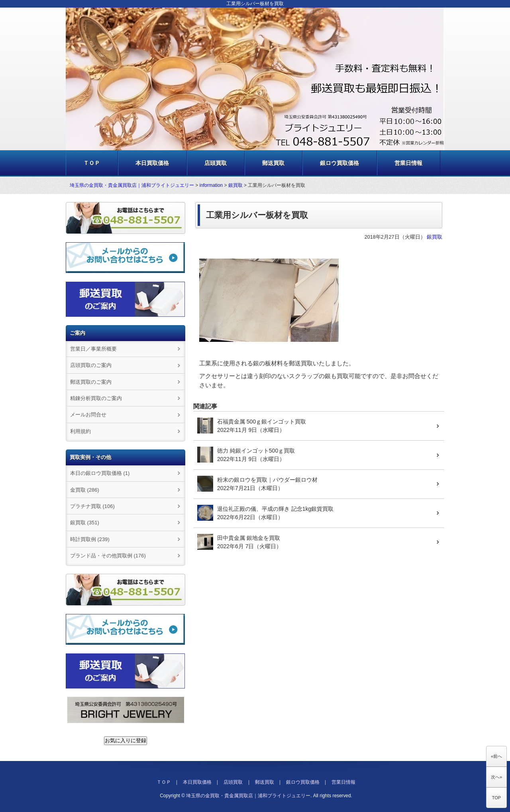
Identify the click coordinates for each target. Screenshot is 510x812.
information (211, 185)
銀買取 (235, 185)
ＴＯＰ (92, 163)
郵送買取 (273, 163)
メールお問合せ (88, 415)
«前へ (496, 756)
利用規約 (80, 431)
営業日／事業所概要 (93, 349)
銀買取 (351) (85, 523)
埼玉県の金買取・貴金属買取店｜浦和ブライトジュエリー (132, 185)
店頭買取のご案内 (91, 365)
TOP (496, 798)
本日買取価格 (152, 163)
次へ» (496, 777)
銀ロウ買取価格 (339, 163)
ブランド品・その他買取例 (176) (108, 556)
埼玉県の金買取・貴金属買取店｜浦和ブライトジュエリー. (249, 796)
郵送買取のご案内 (91, 382)
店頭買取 (216, 163)
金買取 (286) (85, 490)
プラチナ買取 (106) (92, 506)
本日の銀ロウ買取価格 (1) (100, 473)
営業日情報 (408, 163)
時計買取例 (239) (90, 539)
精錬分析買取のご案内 (96, 398)
